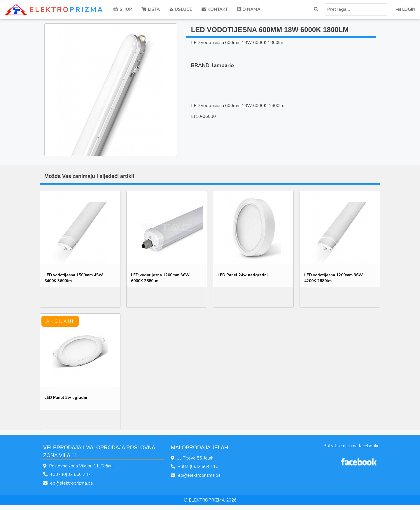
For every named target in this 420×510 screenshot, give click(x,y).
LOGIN (406, 9)
